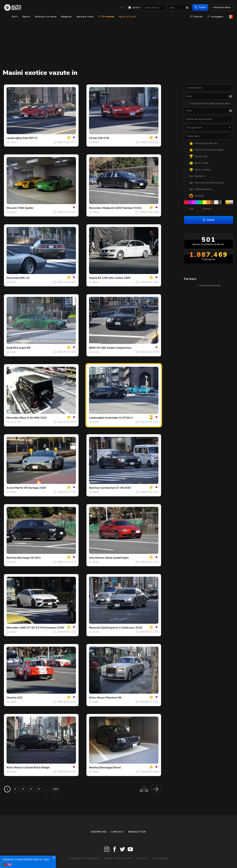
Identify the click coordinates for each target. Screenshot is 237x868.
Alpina (93, 278)
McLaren (12, 208)
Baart (13, 142)
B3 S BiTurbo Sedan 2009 (114, 278)
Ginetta (11, 698)
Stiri (122, 8)
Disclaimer (160, 859)
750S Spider (26, 208)
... (46, 789)
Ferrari (93, 138)
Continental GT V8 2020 (115, 488)
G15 (20, 698)
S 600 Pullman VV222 (128, 208)
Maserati (95, 628)
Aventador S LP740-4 (119, 418)
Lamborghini (14, 138)
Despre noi (99, 832)
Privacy (142, 859)
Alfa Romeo (97, 558)
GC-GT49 (15, 422)
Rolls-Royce (97, 698)
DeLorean (13, 278)
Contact (117, 832)
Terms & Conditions (118, 859)
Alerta (196, 17)
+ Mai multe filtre (221, 7)
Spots (26, 17)
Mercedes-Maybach (101, 208)
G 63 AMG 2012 (37, 418)
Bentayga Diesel (110, 768)
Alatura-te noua (46, 17)
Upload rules (85, 17)
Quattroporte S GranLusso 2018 (121, 628)
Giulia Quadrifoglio (117, 558)
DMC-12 (25, 278)
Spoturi (136, 8)
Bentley (94, 488)
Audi (9, 348)
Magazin (67, 17)
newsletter (137, 832)
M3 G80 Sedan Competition (114, 348)
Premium (106, 17)
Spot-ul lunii (128, 17)
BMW (92, 348)
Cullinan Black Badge (36, 768)
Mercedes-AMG (16, 628)
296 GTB (104, 138)
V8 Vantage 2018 (35, 488)
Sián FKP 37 (30, 138)
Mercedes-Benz (16, 418)
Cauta (200, 7)
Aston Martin (15, 488)
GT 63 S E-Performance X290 (46, 628)
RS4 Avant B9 (22, 348)
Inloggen (215, 17)
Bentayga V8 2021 (29, 558)
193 (55, 789)
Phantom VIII (113, 698)
